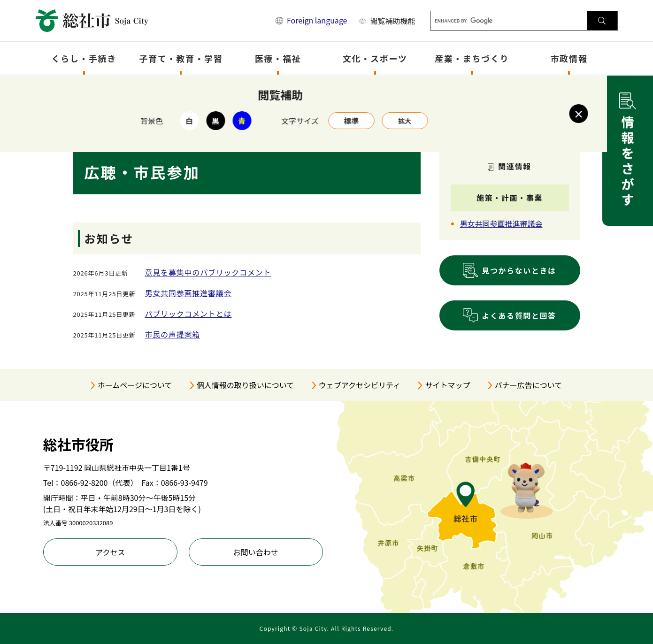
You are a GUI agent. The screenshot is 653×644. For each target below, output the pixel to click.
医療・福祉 (278, 58)
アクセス (110, 552)
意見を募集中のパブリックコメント (208, 272)
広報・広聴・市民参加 (272, 88)
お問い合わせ (256, 552)
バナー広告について (529, 385)
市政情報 (569, 58)
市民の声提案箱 (173, 334)
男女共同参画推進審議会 (188, 293)
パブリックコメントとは (188, 314)
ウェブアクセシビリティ (360, 385)
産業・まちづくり (472, 58)
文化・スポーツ (375, 58)
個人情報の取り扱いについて (246, 385)
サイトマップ (447, 385)
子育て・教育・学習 (181, 58)
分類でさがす (172, 88)
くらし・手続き (84, 58)
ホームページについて (135, 385)
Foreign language (317, 20)
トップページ (122, 88)
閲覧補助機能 (392, 21)
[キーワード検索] (509, 21)
